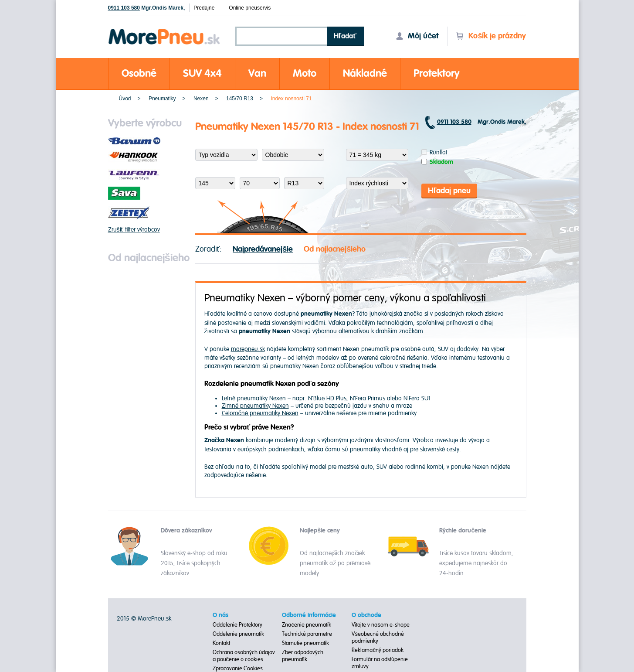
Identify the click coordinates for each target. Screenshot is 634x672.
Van (257, 73)
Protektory (437, 73)
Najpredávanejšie (263, 249)
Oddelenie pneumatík (238, 634)
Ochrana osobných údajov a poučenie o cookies (244, 656)
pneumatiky (365, 449)
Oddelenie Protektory (237, 625)
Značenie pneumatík (307, 625)
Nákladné (365, 73)
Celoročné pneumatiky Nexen (260, 413)
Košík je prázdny (491, 36)
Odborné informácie (309, 615)
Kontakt (221, 643)
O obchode (366, 615)
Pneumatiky (162, 99)
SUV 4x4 (202, 73)
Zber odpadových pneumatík (303, 656)
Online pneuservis (250, 8)
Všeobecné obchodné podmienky (378, 638)
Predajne (204, 8)
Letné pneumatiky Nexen (254, 398)
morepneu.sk (248, 349)
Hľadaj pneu (449, 191)
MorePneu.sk (154, 619)
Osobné (139, 73)
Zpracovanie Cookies (238, 669)
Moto (305, 73)
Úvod (125, 99)
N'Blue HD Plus (327, 398)
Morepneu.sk (164, 30)
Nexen (201, 99)
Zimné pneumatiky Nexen (255, 406)
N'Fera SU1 (417, 398)
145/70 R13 (240, 99)
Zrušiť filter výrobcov (134, 230)
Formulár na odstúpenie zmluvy (380, 663)
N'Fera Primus (368, 398)
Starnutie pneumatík (305, 643)
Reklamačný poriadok (378, 650)
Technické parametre (307, 634)
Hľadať (345, 36)
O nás (220, 615)
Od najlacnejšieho (335, 249)
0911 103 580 (124, 8)
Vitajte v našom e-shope (381, 625)
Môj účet (417, 36)
